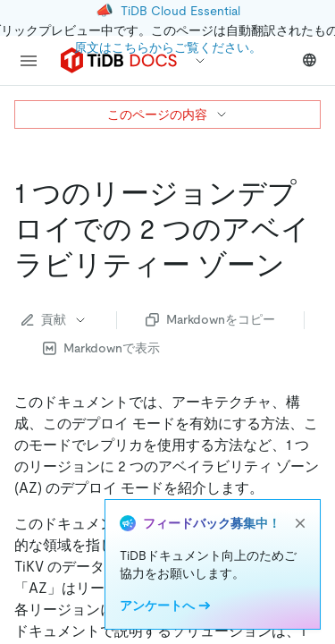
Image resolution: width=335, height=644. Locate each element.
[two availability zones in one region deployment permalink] (299, 265)
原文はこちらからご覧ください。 (168, 47)
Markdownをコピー (210, 319)
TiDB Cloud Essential (180, 11)
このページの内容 (168, 114)
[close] (300, 523)
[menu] (29, 61)
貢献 (54, 319)
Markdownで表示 (101, 348)
